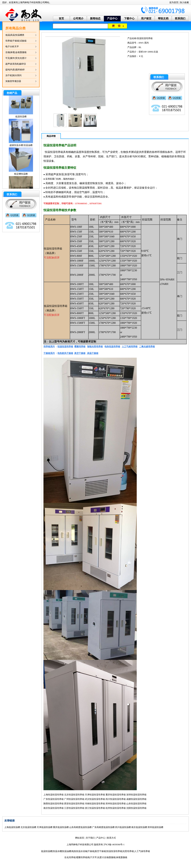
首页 (61, 19)
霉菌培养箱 (82, 857)
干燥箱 (91, 851)
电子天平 (92, 857)
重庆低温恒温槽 (61, 827)
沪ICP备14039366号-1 (114, 845)
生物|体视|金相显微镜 (16, 52)
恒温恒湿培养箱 (114, 851)
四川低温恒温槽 (123, 827)
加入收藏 (184, 2)
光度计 (101, 857)
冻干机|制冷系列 (13, 75)
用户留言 (146, 19)
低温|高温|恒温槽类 (15, 35)
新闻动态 (95, 19)
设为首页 (174, 2)
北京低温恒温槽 (28, 827)
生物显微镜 (110, 857)
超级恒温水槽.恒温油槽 (21, 148)
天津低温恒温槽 (45, 827)
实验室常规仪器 (13, 81)
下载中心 (129, 19)
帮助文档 (163, 19)
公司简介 (78, 19)
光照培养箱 (128, 851)
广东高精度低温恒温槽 (103, 827)
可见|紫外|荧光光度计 (16, 58)
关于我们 (90, 838)
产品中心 (112, 19)
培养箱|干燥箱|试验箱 (16, 41)
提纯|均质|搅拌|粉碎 (15, 70)
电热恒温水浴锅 (79, 851)
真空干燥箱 (100, 851)
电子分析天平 (12, 47)
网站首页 (80, 838)
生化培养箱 (70, 857)
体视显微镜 (122, 857)
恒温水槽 (57, 851)
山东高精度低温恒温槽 (80, 827)
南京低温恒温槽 (139, 827)
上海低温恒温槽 (12, 827)
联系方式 (111, 838)
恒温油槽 (67, 851)
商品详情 (51, 136)
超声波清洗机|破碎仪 (16, 64)
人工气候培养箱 (142, 851)
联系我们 (180, 19)
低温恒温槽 (21, 119)
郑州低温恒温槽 (155, 827)
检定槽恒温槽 (21, 177)
